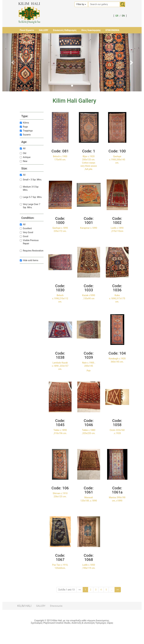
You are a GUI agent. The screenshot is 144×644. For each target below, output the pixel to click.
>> (118, 590)
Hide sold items (29, 260)
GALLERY (43, 30)
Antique (25, 157)
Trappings (26, 131)
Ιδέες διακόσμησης (91, 30)
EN (123, 16)
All (23, 148)
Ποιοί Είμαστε (27, 30)
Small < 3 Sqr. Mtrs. (31, 180)
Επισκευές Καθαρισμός (65, 30)
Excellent (26, 228)
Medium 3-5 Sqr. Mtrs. (29, 188)
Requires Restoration (32, 251)
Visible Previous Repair (29, 242)
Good (24, 236)
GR (117, 16)
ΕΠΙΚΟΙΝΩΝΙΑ (112, 30)
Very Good (26, 232)
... (112, 590)
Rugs (24, 127)
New (24, 161)
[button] (13, 62)
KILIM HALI (24, 606)
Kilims (24, 123)
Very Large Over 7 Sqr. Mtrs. (30, 206)
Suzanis (25, 135)
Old (23, 153)
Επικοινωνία (56, 606)
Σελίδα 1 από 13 (67, 590)
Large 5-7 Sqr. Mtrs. (31, 197)
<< (80, 590)
